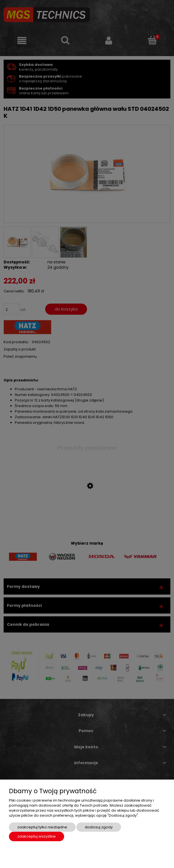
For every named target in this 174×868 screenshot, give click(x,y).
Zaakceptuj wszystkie (37, 836)
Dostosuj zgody (99, 827)
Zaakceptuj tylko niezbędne (42, 827)
